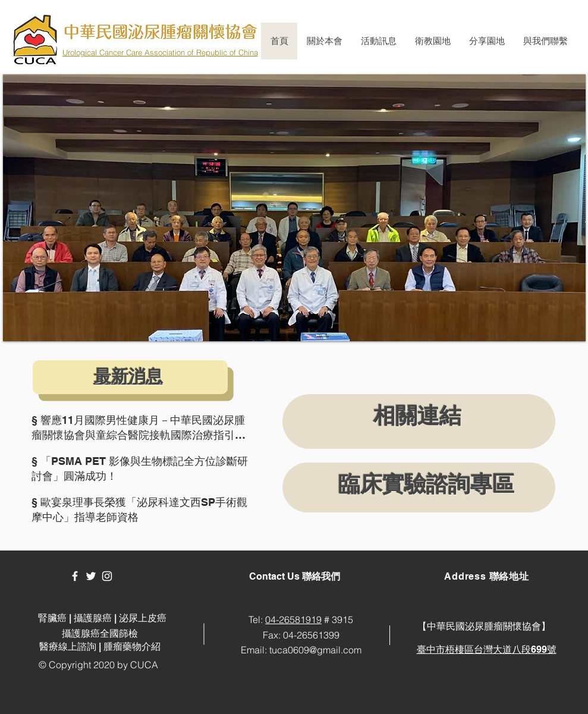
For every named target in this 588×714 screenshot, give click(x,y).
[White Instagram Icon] (107, 576)
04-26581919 (293, 619)
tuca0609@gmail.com (315, 650)
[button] (324, 41)
